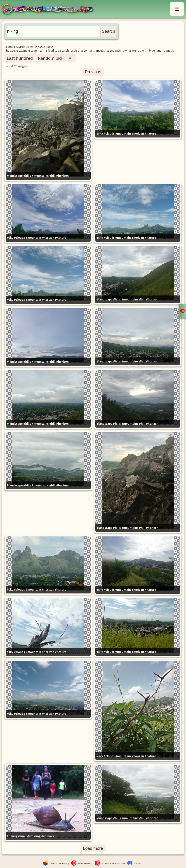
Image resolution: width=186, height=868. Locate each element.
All (71, 58)
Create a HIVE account (114, 863)
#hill (52, 176)
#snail (22, 836)
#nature (150, 134)
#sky (100, 134)
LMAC (49, 10)
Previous (93, 72)
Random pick (51, 58)
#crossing (34, 836)
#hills (27, 176)
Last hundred (20, 58)
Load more (93, 848)
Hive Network (86, 863)
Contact (138, 863)
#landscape (15, 176)
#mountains (40, 176)
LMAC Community (59, 863)
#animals (48, 836)
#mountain (123, 134)
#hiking (12, 836)
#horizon (62, 176)
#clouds (109, 134)
